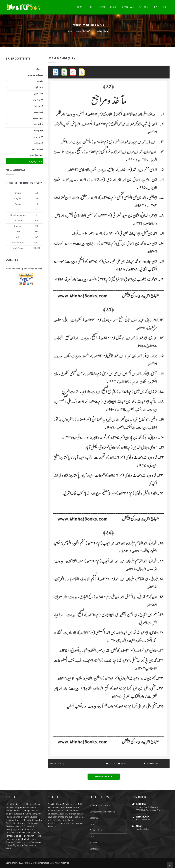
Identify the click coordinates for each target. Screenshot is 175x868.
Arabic (18, 204)
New (155, 7)
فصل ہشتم (38, 130)
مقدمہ (40, 81)
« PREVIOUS (56, 764)
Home (80, 7)
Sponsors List (96, 843)
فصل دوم (39, 93)
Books (114, 7)
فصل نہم (39, 137)
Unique (18, 193)
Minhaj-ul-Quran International (102, 812)
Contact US (95, 849)
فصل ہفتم (38, 124)
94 (37, 198)
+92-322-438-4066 (143, 820)
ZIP (18, 237)
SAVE (122, 764)
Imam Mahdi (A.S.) (85, 31)
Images (18, 226)
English (18, 198)
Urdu (164, 7)
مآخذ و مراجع (36, 161)
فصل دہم (39, 143)
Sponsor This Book (104, 777)
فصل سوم (38, 99)
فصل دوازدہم (37, 155)
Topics (102, 7)
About (91, 7)
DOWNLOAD (151, 764)
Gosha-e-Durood (97, 830)
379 (37, 237)
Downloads (128, 7)
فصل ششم (38, 118)
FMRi (92, 836)
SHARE (111, 764)
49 (37, 204)
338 (37, 232)
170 (37, 221)
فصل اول (39, 87)
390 (37, 226)
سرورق (40, 69)
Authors (144, 7)
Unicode (18, 221)
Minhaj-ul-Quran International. (38, 863)
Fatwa (92, 824)
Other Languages (18, 215)
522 (37, 209)
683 (37, 193)
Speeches (94, 818)
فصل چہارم (38, 106)
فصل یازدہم (37, 149)
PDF (18, 232)
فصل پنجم (38, 112)
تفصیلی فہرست (36, 75)
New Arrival (16, 170)
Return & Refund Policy (100, 806)
